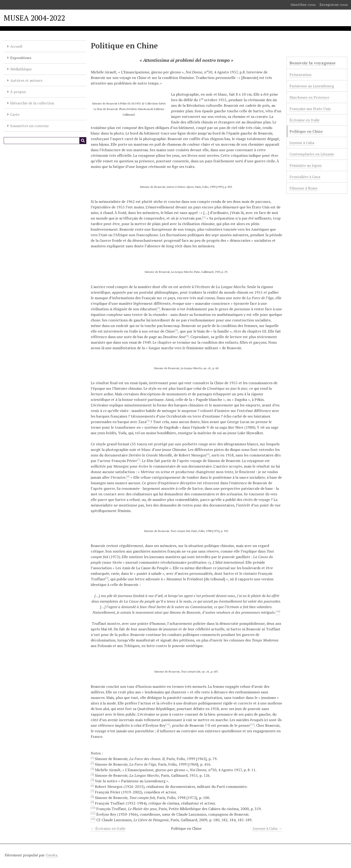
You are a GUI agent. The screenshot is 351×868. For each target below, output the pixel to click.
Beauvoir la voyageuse (312, 63)
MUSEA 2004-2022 (34, 18)
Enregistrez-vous (334, 5)
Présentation (300, 75)
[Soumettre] (83, 141)
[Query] (45, 141)
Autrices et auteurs (26, 80)
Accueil (16, 46)
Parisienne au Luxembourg (312, 86)
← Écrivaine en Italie (108, 828)
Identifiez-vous (303, 5)
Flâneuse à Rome (303, 188)
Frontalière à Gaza (305, 177)
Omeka (51, 855)
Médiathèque (21, 69)
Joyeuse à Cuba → (267, 828)
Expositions (21, 58)
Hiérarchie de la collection (32, 103)
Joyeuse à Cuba (302, 143)
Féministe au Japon (306, 165)
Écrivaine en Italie (304, 120)
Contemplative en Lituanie (312, 154)
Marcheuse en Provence (309, 97)
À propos (18, 92)
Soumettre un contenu (29, 126)
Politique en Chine (306, 131)
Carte (15, 114)
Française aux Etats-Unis (310, 109)
